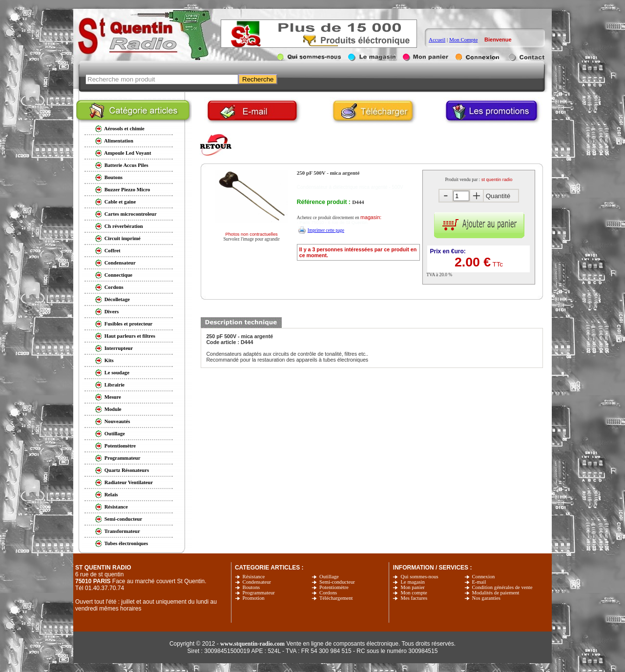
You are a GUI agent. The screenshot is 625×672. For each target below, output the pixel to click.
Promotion (254, 598)
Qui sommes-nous (419, 577)
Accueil (437, 40)
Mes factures (414, 598)
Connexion (484, 577)
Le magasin (412, 582)
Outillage (329, 577)
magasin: (371, 217)
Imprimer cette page (326, 230)
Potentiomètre (334, 587)
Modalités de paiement (496, 593)
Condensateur (257, 582)
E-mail (479, 582)
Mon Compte (463, 40)
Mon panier (412, 587)
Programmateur (259, 593)
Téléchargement (336, 598)
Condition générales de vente (502, 587)
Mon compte (414, 593)
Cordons (328, 593)
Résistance (254, 577)
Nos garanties (486, 598)
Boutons (251, 587)
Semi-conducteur (337, 582)
